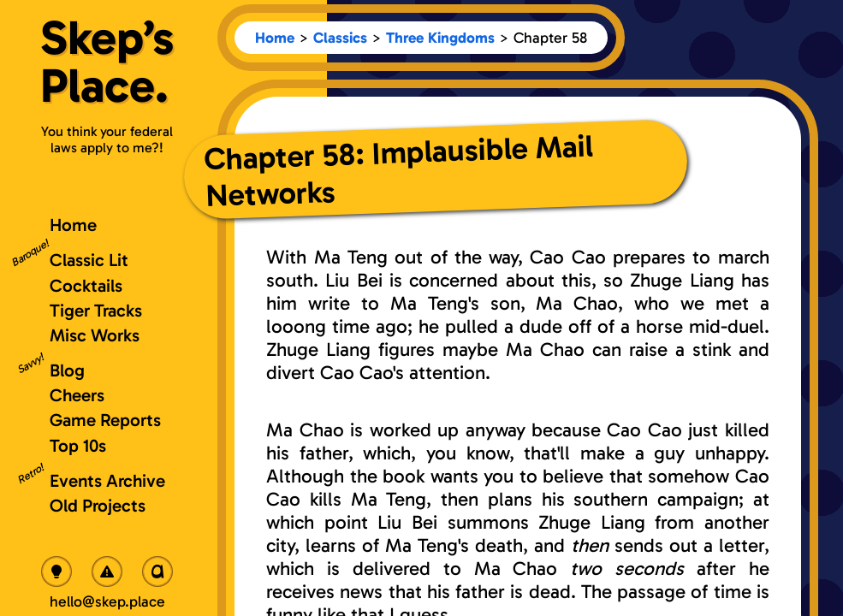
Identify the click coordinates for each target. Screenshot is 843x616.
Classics (340, 38)
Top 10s (78, 445)
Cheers (77, 395)
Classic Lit (89, 260)
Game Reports (105, 420)
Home (275, 38)
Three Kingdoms (440, 38)
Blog (67, 370)
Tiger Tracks (96, 310)
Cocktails (86, 285)
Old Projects (98, 505)
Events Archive (107, 480)
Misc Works (95, 335)
